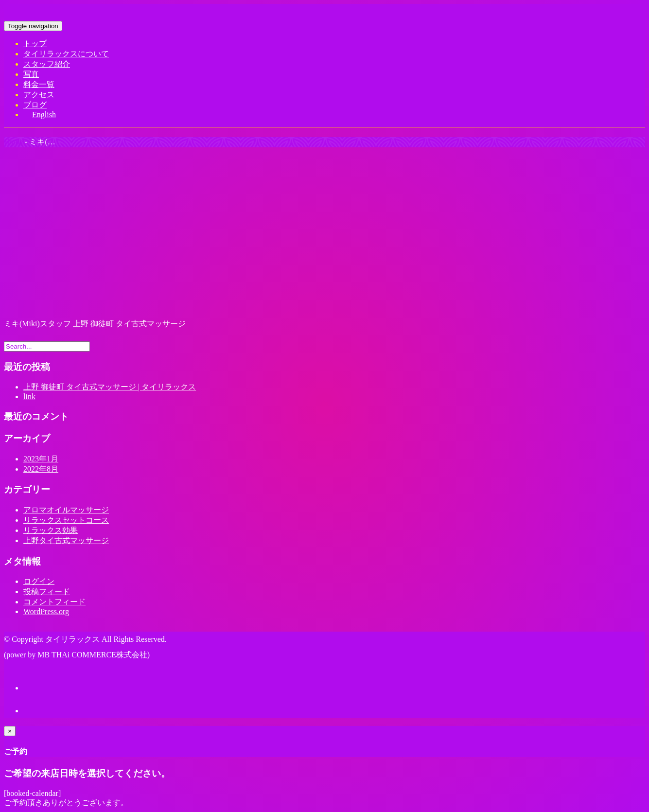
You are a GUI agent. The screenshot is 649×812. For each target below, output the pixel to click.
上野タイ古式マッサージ (66, 540)
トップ (35, 44)
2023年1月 (41, 459)
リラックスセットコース (66, 520)
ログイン (39, 581)
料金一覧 (39, 84)
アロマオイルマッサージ (66, 510)
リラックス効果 (51, 530)
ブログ (35, 105)
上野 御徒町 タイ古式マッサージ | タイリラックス (110, 387)
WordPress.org (46, 611)
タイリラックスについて (66, 54)
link (29, 397)
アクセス (39, 95)
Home (13, 142)
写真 (31, 74)
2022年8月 (41, 469)
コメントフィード (54, 602)
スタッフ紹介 (47, 64)
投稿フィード (47, 591)
